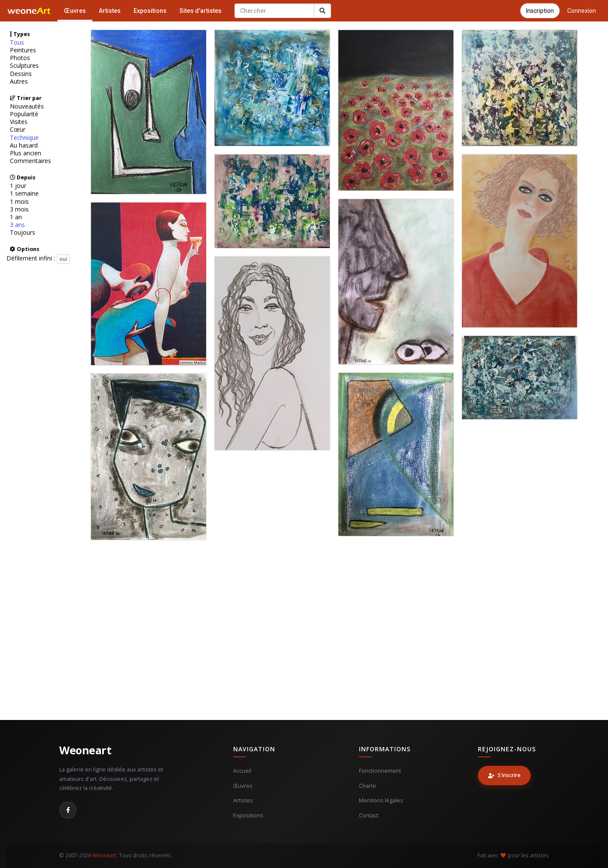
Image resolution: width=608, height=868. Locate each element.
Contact (369, 815)
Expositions (150, 11)
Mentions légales (381, 800)
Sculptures (24, 66)
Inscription (540, 11)
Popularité (24, 114)
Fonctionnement (380, 771)
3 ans (17, 225)
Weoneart (85, 750)
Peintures (23, 50)
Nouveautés (27, 106)
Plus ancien (26, 153)
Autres (19, 82)
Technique (24, 138)
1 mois (19, 202)
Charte (368, 786)
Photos (20, 58)
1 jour (18, 186)
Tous (17, 42)
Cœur (18, 130)
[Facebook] (68, 810)
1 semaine (24, 194)
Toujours (23, 233)
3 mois (19, 209)
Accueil (242, 771)
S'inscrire (504, 775)
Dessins (21, 74)
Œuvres (75, 11)
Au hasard (24, 145)
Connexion (582, 11)
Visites (19, 122)
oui (63, 259)
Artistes (110, 11)
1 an (16, 217)
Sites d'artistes (201, 11)
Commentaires (30, 161)
